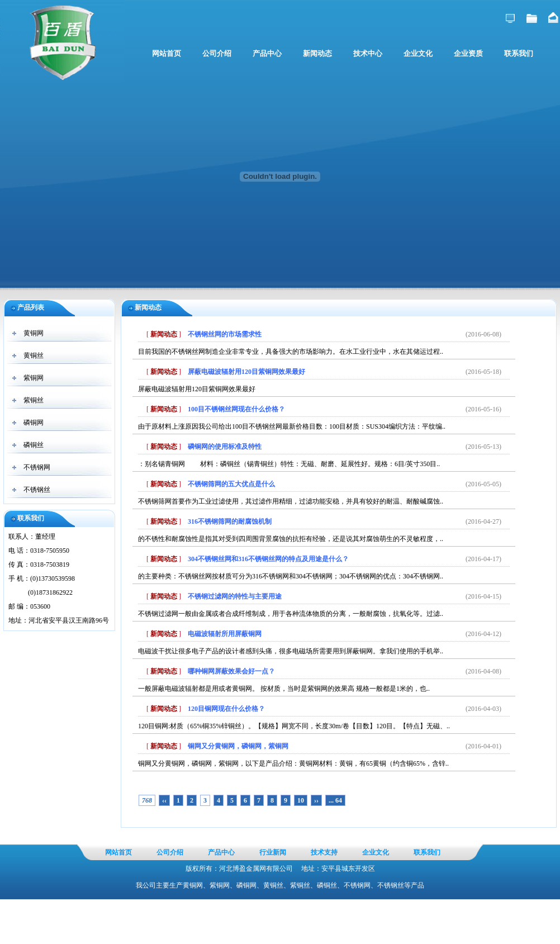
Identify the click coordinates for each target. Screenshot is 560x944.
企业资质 (468, 53)
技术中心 (368, 53)
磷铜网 (34, 423)
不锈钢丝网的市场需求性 (225, 334)
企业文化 (418, 53)
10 (301, 800)
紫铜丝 (34, 400)
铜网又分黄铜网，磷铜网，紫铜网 (238, 746)
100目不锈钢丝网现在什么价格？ (236, 409)
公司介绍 (217, 53)
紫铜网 (34, 378)
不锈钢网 (37, 467)
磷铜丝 (34, 445)
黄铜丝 (34, 355)
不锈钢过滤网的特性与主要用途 (235, 596)
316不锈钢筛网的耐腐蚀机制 (230, 521)
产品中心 (267, 53)
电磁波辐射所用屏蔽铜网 (225, 634)
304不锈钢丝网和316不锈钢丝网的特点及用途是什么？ (268, 559)
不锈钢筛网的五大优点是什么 (231, 484)
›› (316, 800)
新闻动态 (317, 53)
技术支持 (324, 852)
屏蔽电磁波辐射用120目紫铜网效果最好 (246, 372)
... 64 (335, 800)
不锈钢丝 (37, 490)
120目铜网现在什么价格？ (226, 709)
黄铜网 (34, 333)
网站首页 (167, 53)
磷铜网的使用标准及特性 (225, 447)
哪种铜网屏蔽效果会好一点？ (231, 671)
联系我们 (519, 53)
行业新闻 (273, 852)
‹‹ (164, 800)
